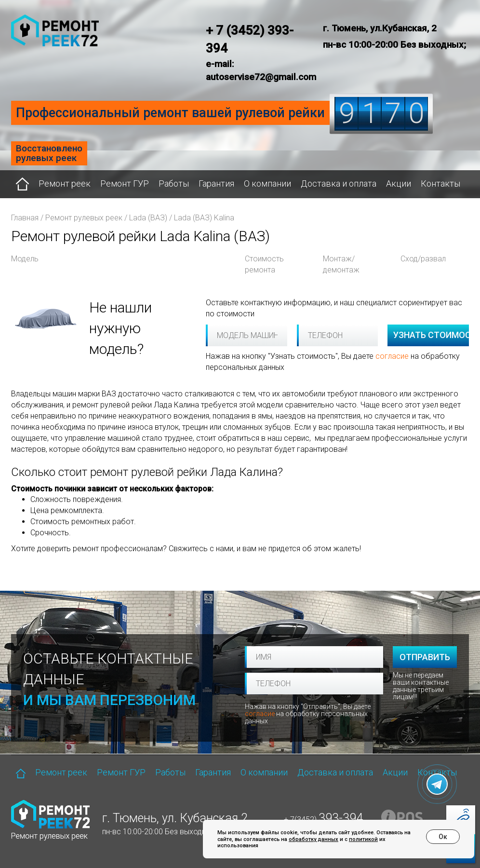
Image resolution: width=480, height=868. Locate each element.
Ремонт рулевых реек (84, 218)
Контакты (440, 183)
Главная (25, 218)
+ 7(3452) (323, 820)
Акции (399, 183)
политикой (363, 839)
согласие (392, 356)
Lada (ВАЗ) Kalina (204, 218)
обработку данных (313, 839)
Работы (174, 183)
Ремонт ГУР (125, 183)
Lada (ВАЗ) (148, 218)
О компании (267, 183)
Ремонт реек (65, 183)
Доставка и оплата (339, 183)
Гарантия (216, 183)
